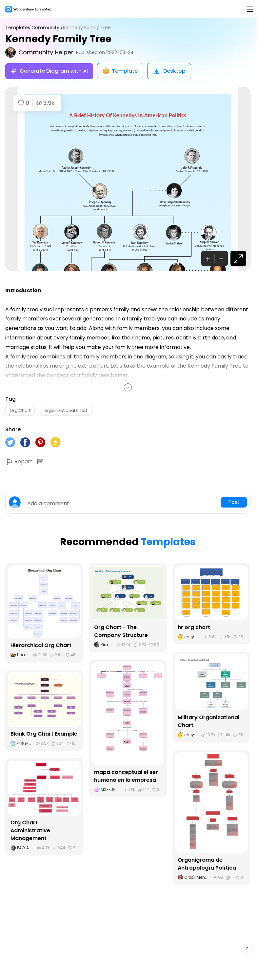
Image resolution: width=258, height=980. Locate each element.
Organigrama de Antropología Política (207, 864)
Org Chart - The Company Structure (121, 631)
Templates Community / (34, 28)
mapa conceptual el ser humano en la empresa (126, 776)
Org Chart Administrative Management (30, 830)
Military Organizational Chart (208, 721)
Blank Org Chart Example (44, 734)
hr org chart (194, 627)
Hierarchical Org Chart (41, 645)
